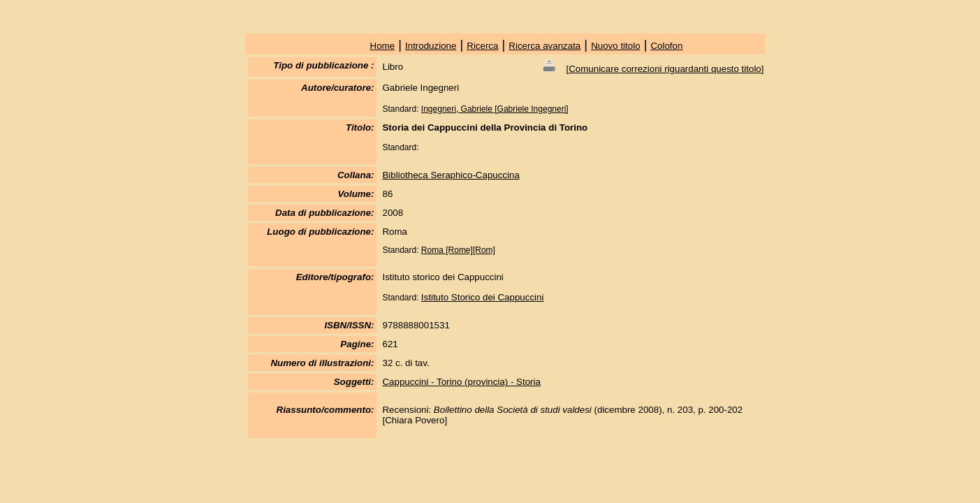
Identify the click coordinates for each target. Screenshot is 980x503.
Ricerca (482, 46)
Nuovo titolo (615, 46)
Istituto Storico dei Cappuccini (483, 297)
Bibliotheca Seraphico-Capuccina (451, 175)
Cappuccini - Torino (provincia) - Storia (461, 382)
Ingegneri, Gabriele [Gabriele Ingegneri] (495, 109)
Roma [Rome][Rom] (458, 250)
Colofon (666, 46)
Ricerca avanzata (544, 46)
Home (383, 46)
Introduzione (431, 46)
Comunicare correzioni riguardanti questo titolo (665, 69)
